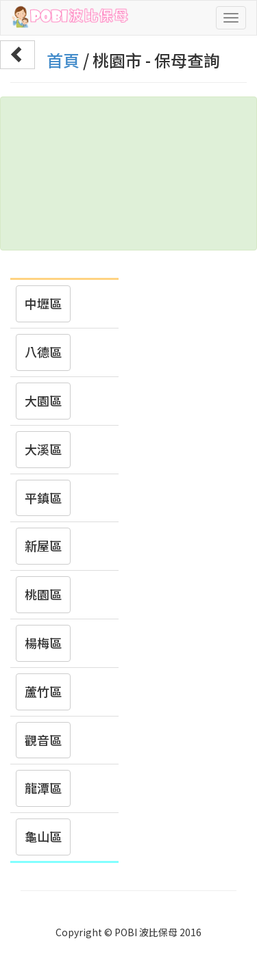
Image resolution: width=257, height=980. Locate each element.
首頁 (63, 60)
